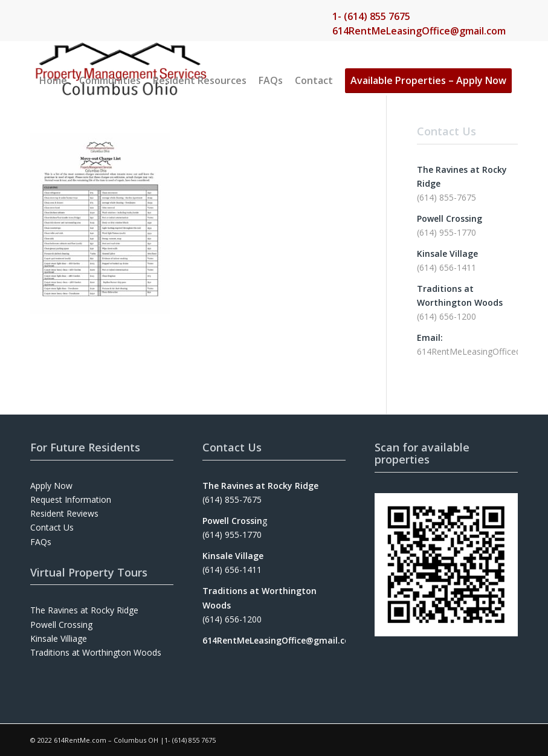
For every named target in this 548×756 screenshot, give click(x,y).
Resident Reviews (64, 513)
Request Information (71, 499)
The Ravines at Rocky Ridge (84, 610)
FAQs (41, 542)
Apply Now (51, 486)
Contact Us (52, 527)
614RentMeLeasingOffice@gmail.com (419, 31)
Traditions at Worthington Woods (96, 652)
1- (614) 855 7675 (371, 16)
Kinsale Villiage (59, 638)
